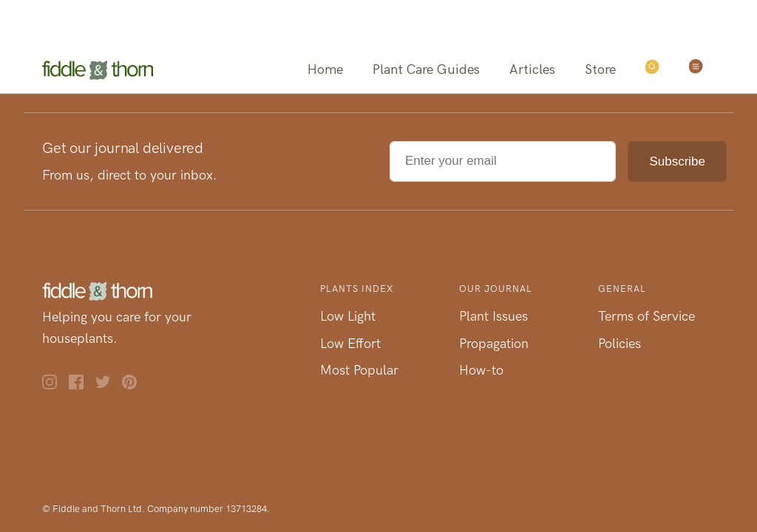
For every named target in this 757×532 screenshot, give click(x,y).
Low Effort (350, 344)
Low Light (348, 316)
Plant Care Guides (426, 70)
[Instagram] (55, 385)
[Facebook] (82, 385)
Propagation (494, 344)
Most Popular (359, 370)
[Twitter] (109, 385)
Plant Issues (493, 316)
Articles (532, 70)
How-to (481, 370)
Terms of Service (646, 316)
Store (600, 70)
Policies (619, 344)
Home (325, 70)
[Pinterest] (135, 385)
